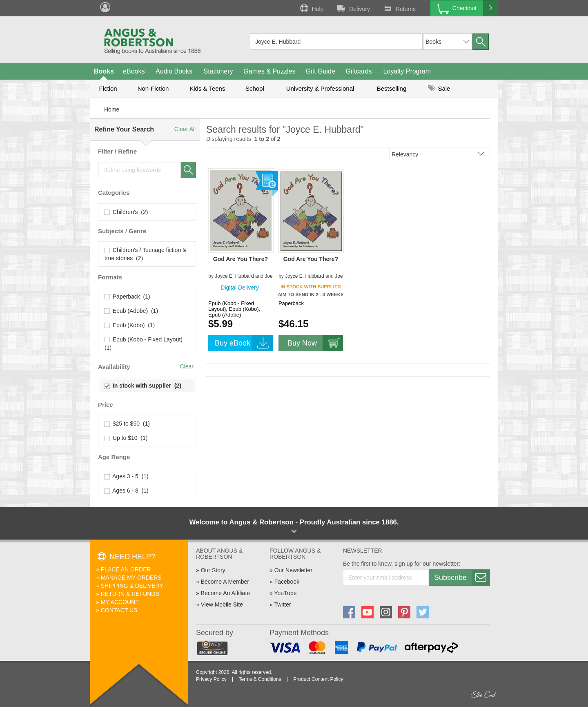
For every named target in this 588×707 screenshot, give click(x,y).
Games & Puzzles (269, 71)
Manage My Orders (131, 578)
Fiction (108, 88)
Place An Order (126, 569)
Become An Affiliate (225, 593)
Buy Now (315, 343)
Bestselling (392, 88)
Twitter (282, 604)
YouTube (285, 593)
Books (104, 71)
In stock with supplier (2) (143, 386)
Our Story (213, 570)
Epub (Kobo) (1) (130, 325)
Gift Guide (321, 71)
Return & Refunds (130, 594)
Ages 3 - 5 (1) (127, 476)
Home (112, 109)
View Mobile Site (222, 604)
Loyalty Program (407, 71)
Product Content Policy (318, 679)
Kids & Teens (207, 88)
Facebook (287, 582)
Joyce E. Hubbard (234, 276)
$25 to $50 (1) (127, 424)
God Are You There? (241, 259)
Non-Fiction (153, 88)
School (255, 88)
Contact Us (119, 610)
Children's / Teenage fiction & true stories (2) (145, 254)
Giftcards (359, 71)
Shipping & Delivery (132, 586)
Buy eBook (244, 343)
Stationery (218, 71)
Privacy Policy (211, 679)
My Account (120, 602)
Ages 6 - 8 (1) (127, 491)
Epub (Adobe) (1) (131, 311)
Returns (399, 8)
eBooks (134, 71)
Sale (439, 88)
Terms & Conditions (260, 679)
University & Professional (320, 88)
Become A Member (225, 582)
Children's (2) (126, 212)
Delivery (353, 8)
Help (311, 8)
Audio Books (174, 71)
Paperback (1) (127, 297)
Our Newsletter (293, 570)
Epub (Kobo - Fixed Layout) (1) (144, 343)
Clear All (185, 129)
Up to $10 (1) (126, 438)
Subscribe (462, 578)
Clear (187, 366)
